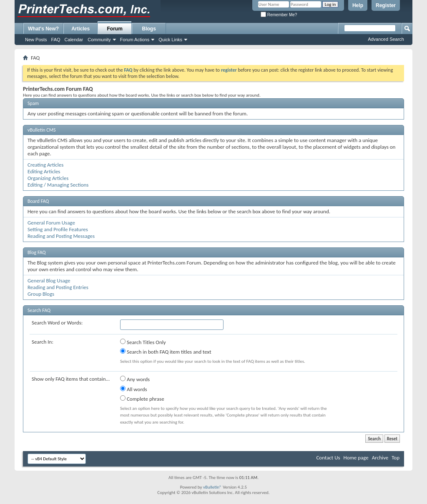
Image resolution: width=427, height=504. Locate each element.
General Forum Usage (51, 223)
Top (396, 458)
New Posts (36, 40)
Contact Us (328, 458)
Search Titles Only (143, 342)
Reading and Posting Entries (58, 287)
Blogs (149, 29)
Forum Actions (135, 40)
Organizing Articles (48, 178)
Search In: (43, 342)
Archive (380, 458)
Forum (115, 29)
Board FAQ (38, 201)
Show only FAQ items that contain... (71, 379)
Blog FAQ (37, 252)
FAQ (56, 40)
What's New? (43, 29)
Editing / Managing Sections (58, 185)
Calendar (74, 40)
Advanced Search (386, 39)
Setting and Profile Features (58, 229)
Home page (356, 458)
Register (386, 5)
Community (99, 40)
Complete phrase (142, 399)
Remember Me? (279, 15)
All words (134, 389)
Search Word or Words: (57, 323)
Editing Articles (44, 171)
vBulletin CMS (42, 130)
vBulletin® (212, 487)
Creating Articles (45, 165)
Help (358, 5)
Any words (135, 379)
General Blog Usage (49, 281)
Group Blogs (41, 294)
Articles (80, 29)
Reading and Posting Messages (61, 236)
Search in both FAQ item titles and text (166, 352)
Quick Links (170, 40)
